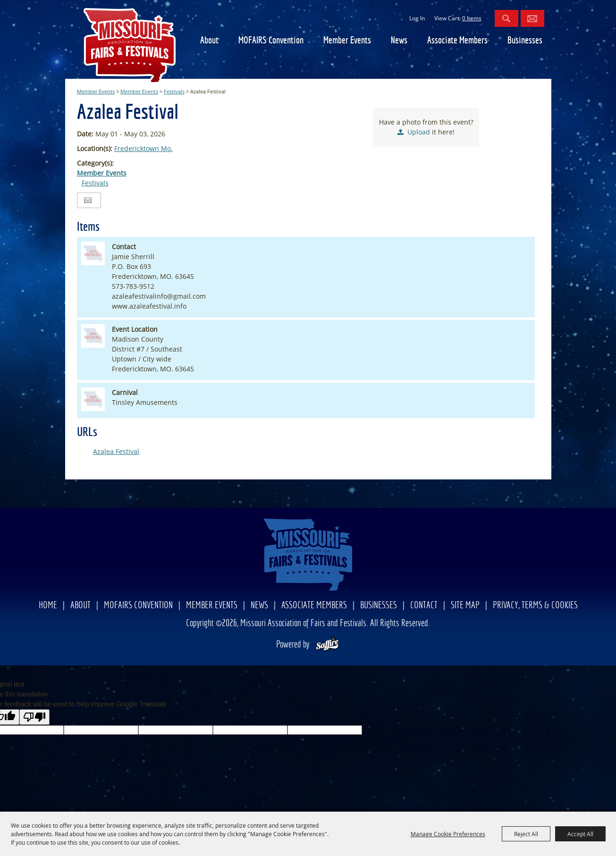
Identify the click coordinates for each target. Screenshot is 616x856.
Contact (424, 606)
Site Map (465, 606)
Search (506, 18)
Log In (417, 18)
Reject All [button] (526, 834)
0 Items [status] (472, 18)
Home (48, 606)
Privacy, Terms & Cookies (535, 606)
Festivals (174, 91)
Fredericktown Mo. (143, 148)
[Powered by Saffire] (327, 645)
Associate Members (457, 41)
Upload (419, 132)
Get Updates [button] (532, 18)
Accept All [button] (580, 834)
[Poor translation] (34, 717)
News (399, 41)
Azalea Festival (116, 451)
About (209, 41)
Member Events (347, 41)
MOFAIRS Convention (271, 41)
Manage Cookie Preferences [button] (448, 834)
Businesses (525, 41)
